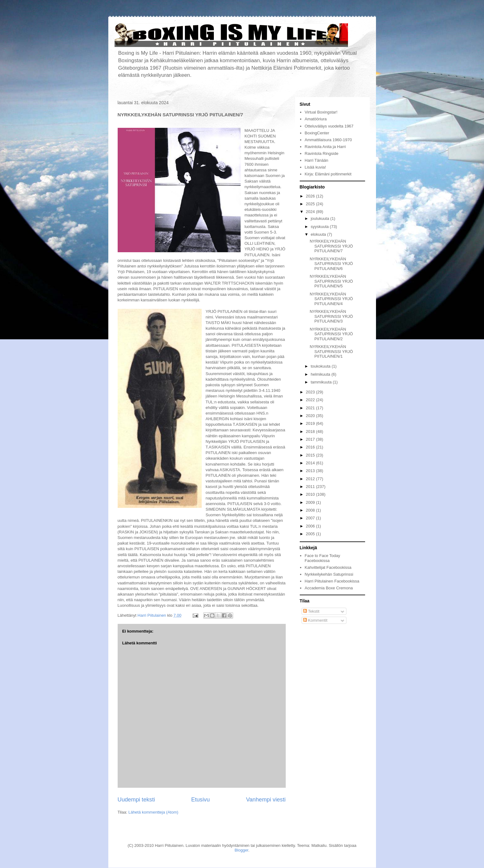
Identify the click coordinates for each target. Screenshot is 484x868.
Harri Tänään (317, 160)
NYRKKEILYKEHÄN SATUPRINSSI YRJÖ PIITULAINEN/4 (331, 299)
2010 (311, 494)
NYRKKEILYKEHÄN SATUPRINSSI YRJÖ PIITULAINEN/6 (331, 264)
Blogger (242, 850)
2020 (311, 416)
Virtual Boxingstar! (321, 112)
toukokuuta (321, 366)
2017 (311, 439)
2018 (311, 432)
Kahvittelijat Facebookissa (328, 567)
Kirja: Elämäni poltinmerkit (328, 174)
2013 (311, 471)
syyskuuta (320, 227)
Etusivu (200, 800)
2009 (311, 502)
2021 (311, 408)
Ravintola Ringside (322, 153)
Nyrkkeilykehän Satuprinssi (329, 574)
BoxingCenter (317, 133)
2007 (311, 518)
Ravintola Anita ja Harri (325, 147)
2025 (311, 204)
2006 (311, 526)
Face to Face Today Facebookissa (322, 558)
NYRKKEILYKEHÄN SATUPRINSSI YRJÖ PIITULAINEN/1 (331, 351)
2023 (311, 392)
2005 (311, 534)
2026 (311, 196)
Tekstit (311, 611)
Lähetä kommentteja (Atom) (153, 812)
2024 (311, 212)
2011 (311, 487)
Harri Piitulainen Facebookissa (332, 581)
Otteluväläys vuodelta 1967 (329, 126)
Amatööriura (316, 119)
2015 (311, 455)
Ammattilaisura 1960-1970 (328, 140)
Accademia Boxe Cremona (329, 588)
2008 (311, 510)
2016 (311, 447)
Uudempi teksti (136, 800)
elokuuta (319, 234)
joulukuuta (320, 218)
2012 (311, 479)
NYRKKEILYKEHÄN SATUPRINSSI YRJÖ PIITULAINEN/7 (331, 246)
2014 (311, 463)
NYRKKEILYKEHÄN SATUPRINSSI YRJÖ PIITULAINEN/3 (331, 316)
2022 (311, 400)
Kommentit (315, 620)
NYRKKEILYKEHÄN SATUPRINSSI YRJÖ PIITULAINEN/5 (331, 281)
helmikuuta (321, 374)
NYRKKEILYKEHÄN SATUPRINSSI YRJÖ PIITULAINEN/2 (331, 334)
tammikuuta (322, 382)
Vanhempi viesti (266, 800)
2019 (311, 423)
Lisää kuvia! (315, 167)
